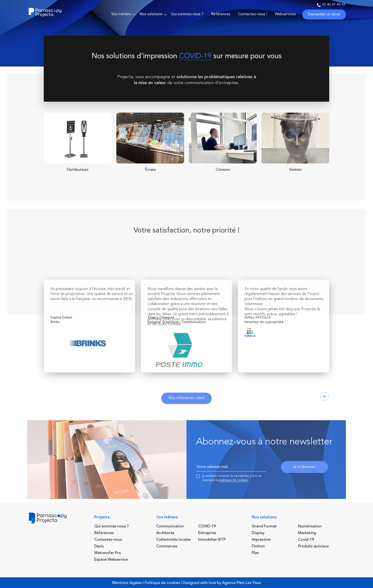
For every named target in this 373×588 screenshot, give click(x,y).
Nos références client (186, 410)
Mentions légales (127, 583)
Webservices (285, 14)
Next (325, 408)
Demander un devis (324, 14)
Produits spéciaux (313, 546)
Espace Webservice (111, 559)
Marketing (307, 533)
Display (258, 533)
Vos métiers (121, 14)
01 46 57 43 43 (331, 5)
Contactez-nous (108, 540)
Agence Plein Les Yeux (242, 583)
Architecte (165, 533)
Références (221, 14)
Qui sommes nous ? (187, 14)
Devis (99, 546)
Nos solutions (151, 14)
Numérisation (310, 526)
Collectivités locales (174, 540)
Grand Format (264, 526)
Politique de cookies (162, 583)
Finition (258, 546)
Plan (255, 553)
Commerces (167, 546)
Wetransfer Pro (108, 553)
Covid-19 (306, 540)
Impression (261, 540)
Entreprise (207, 533)
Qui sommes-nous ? (111, 526)
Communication (170, 526)
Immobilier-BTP (212, 540)
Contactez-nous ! (253, 14)
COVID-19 (195, 56)
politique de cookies (234, 492)
